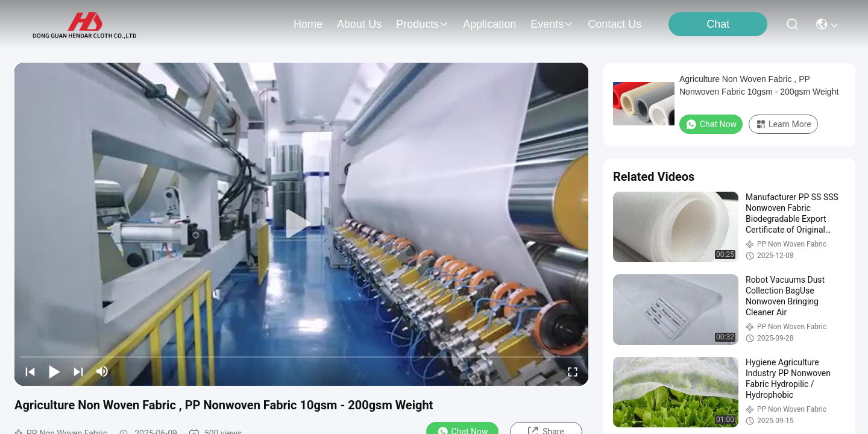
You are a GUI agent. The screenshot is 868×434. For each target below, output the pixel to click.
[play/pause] (54, 371)
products (422, 24)
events (552, 24)
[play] (301, 224)
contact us (615, 24)
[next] (78, 371)
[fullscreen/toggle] (573, 371)
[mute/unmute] (102, 371)
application (489, 24)
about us (359, 24)
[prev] (30, 371)
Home (308, 24)
